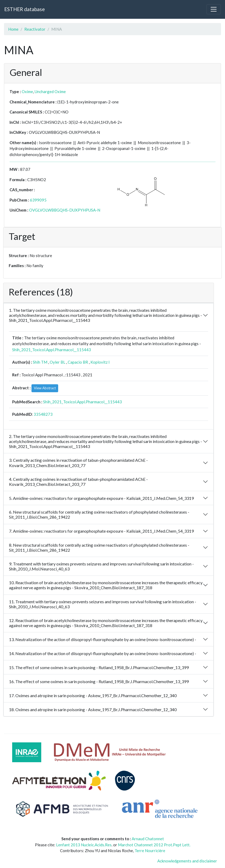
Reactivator (35, 29)
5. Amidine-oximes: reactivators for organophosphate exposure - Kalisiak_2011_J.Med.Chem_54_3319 (101, 498)
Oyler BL (58, 362)
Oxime (27, 92)
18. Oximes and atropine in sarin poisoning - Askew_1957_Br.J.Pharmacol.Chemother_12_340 (93, 709)
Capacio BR (78, 362)
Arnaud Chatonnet (148, 839)
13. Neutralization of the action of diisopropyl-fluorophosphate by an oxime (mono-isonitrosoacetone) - (103, 639)
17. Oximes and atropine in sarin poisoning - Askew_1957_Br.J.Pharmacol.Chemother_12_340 (93, 695)
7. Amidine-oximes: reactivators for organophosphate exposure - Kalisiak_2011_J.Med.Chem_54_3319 (101, 531)
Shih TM (40, 362)
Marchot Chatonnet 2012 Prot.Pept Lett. (154, 845)
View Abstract (45, 388)
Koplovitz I (100, 362)
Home (13, 29)
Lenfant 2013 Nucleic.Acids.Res (84, 845)
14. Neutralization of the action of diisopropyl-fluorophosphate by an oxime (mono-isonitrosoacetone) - (103, 653)
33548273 (43, 414)
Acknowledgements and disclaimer (187, 861)
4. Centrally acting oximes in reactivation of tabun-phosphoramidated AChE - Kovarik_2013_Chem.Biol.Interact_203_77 (78, 482)
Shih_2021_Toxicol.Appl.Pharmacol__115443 (52, 350)
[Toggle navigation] (214, 9)
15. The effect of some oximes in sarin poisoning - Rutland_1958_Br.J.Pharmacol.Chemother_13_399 (99, 667)
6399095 (38, 200)
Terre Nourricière (150, 851)
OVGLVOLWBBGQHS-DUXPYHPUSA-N (65, 210)
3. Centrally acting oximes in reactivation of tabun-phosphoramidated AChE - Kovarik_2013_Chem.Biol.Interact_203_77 (78, 463)
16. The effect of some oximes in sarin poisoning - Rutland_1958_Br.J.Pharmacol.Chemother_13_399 (99, 681)
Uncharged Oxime (50, 92)
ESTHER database (24, 9)
